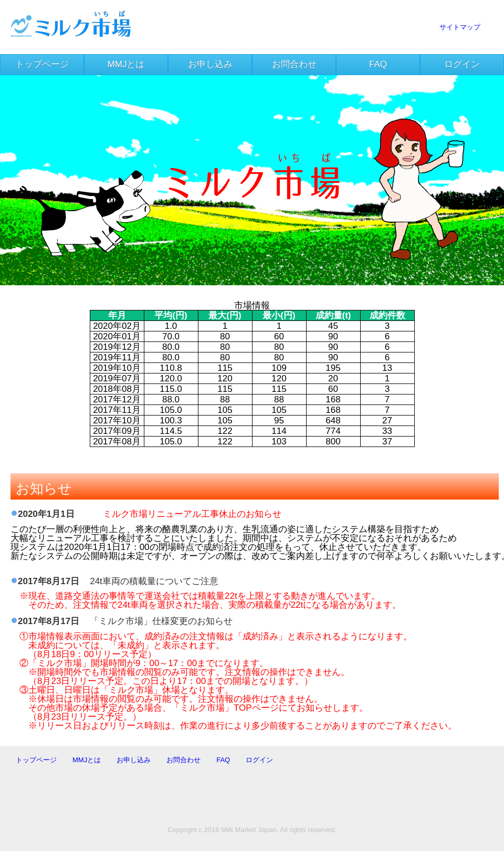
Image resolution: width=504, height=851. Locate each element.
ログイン (462, 64)
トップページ (42, 64)
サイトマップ (460, 27)
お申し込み (210, 64)
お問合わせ (294, 64)
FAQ (378, 64)
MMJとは (126, 64)
